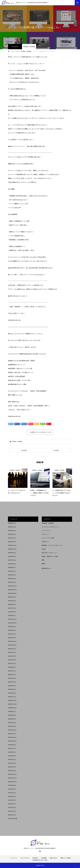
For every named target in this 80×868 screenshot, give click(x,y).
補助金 (44, 564)
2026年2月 (11, 538)
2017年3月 (11, 723)
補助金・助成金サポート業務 (50, 556)
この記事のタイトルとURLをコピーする (40, 432)
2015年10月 (11, 741)
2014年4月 (11, 804)
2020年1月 (11, 678)
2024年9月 (11, 597)
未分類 (44, 549)
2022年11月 (11, 619)
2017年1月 (11, 726)
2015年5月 (11, 756)
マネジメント (45, 534)
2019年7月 (11, 682)
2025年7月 (11, 560)
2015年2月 (11, 767)
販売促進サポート (47, 568)
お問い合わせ (53, 858)
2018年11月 (11, 704)
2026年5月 (11, 527)
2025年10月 (11, 549)
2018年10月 (11, 708)
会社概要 (44, 858)
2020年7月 (11, 671)
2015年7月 (11, 748)
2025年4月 (11, 571)
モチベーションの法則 (48, 538)
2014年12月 (11, 774)
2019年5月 (11, 686)
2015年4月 (11, 760)
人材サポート (45, 542)
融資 (43, 560)
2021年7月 (11, 652)
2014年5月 (11, 800)
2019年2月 (11, 693)
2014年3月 (11, 808)
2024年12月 (11, 586)
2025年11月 (11, 545)
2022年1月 (11, 638)
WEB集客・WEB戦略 (29, 47)
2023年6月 (11, 616)
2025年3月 (11, 575)
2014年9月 (11, 785)
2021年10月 (11, 645)
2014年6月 (11, 796)
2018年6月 (11, 719)
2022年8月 (11, 630)
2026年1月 (11, 542)
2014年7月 (11, 793)
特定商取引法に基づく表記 (40, 860)
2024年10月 (11, 593)
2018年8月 (11, 715)
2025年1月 (11, 582)
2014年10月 (11, 782)
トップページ (13, 858)
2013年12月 (11, 819)
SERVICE (35, 858)
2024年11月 (11, 590)
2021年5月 (11, 656)
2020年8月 (11, 667)
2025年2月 (11, 579)
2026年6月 (11, 523)
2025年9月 (11, 553)
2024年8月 (11, 601)
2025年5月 (11, 568)
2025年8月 (11, 556)
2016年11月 (11, 730)
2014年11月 (11, 778)
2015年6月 (11, 752)
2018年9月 (11, 712)
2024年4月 (11, 604)
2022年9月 (11, 627)
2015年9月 (11, 745)
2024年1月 (11, 608)
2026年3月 (11, 534)
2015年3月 (11, 763)
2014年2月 (11, 811)
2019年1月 (11, 697)
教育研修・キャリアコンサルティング (52, 545)
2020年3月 (11, 675)
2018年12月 (11, 700)
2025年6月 (11, 564)
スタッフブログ (25, 858)
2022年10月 (11, 623)
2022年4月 (11, 634)
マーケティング (46, 531)
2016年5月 (11, 734)
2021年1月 (11, 664)
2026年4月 (11, 531)
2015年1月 (11, 771)
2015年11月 (11, 737)
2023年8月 (11, 612)
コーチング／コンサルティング (50, 527)
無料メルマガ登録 (66, 858)
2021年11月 (11, 641)
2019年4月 (11, 689)
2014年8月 (11, 789)
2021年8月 (11, 649)
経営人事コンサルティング (49, 553)
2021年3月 (11, 660)
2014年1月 (11, 815)
